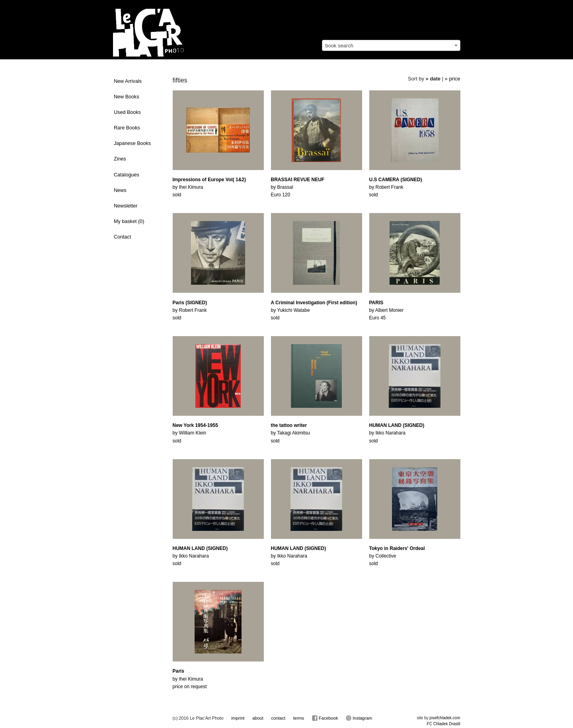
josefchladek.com (445, 718)
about (258, 718)
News (120, 190)
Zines (120, 159)
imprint (238, 718)
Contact (122, 237)
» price (453, 79)
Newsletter (126, 206)
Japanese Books (132, 143)
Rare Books (127, 128)
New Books (127, 97)
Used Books (127, 112)
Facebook (325, 718)
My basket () (129, 221)
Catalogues (127, 175)
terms (299, 718)
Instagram (359, 718)
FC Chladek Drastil (444, 724)
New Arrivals (128, 81)
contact (278, 718)
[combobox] (391, 45)
